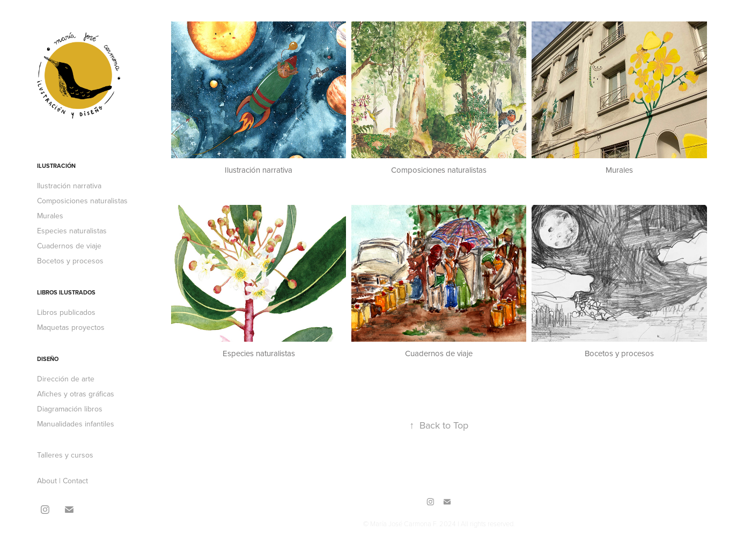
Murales (50, 216)
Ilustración (56, 166)
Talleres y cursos (65, 455)
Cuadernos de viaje (69, 246)
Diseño (48, 359)
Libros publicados (66, 312)
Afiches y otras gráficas (76, 394)
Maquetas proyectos (71, 327)
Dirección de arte (66, 379)
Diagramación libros (70, 409)
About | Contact (62, 481)
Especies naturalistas (72, 231)
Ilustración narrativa (69, 186)
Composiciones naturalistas (82, 201)
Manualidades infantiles (76, 424)
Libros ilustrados (66, 292)
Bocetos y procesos (70, 261)
